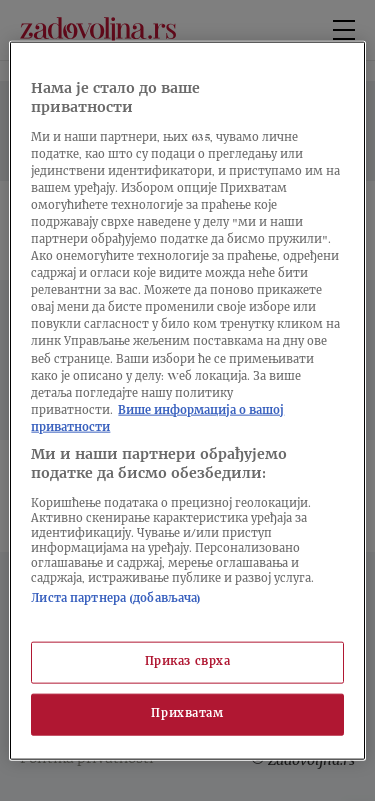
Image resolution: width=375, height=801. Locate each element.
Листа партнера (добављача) (116, 599)
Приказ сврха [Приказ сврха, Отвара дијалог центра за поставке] (188, 662)
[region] (187, 400)
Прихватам (187, 714)
